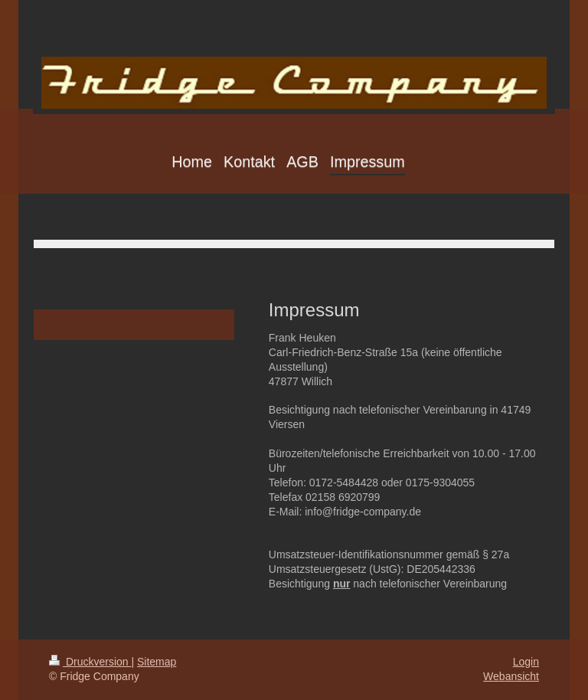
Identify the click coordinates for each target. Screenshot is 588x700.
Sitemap (157, 662)
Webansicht (511, 676)
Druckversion (90, 662)
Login (526, 662)
